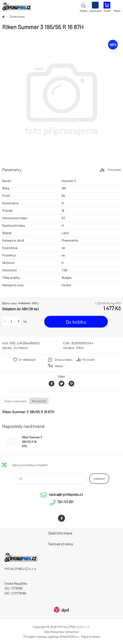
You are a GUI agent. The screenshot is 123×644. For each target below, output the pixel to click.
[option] (61, 97)
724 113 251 (65, 502)
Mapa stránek (90, 637)
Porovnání (114, 170)
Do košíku (76, 322)
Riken (80, 348)
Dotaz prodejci (64, 360)
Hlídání (59, 366)
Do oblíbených (27, 360)
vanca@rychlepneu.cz (66, 494)
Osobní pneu (17, 17)
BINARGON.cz (69, 637)
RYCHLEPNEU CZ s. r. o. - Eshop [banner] (17, 7)
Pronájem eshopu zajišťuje (41, 637)
